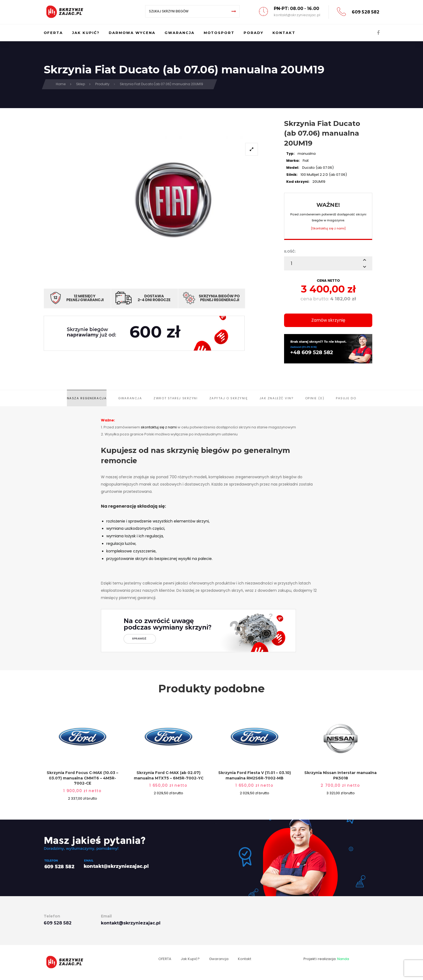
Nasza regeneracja (87, 398)
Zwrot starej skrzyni (175, 398)
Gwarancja (130, 398)
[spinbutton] (328, 263)
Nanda (343, 959)
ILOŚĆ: (290, 251)
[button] (364, 260)
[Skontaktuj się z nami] (328, 228)
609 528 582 (366, 12)
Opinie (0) (315, 398)
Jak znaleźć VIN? (277, 398)
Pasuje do (346, 398)
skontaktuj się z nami (159, 427)
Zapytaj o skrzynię (229, 398)
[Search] (234, 11)
